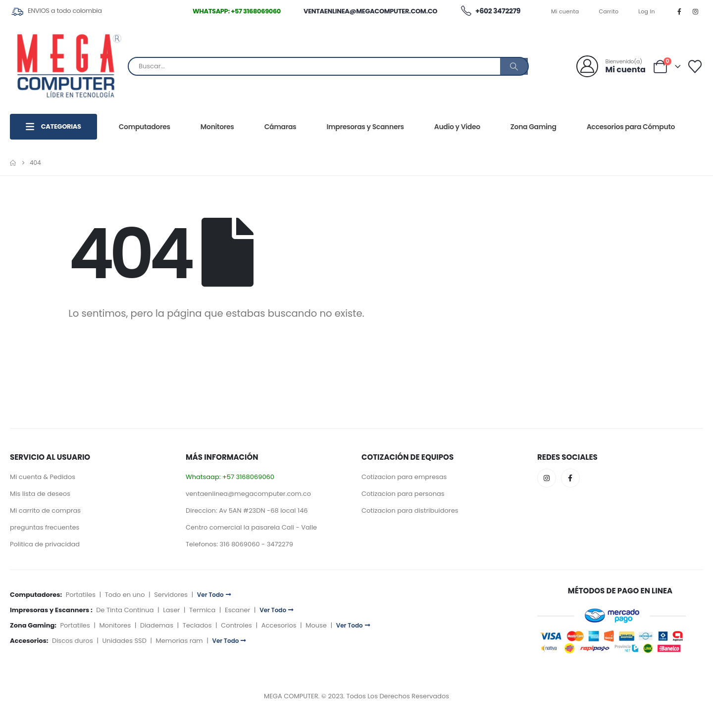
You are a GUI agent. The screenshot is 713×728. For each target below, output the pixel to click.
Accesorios (279, 625)
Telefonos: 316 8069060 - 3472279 (239, 544)
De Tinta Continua (125, 610)
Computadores (145, 127)
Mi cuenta (565, 11)
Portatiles (81, 595)
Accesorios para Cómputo (631, 127)
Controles (236, 625)
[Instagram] (696, 11)
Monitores (217, 127)
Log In (647, 11)
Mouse (316, 625)
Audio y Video (457, 127)
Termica (202, 610)
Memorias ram (179, 641)
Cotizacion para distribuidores (410, 510)
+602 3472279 (490, 11)
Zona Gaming (534, 127)
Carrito (609, 11)
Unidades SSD (124, 641)
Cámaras (280, 127)
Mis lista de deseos (40, 494)
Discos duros (73, 641)
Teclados (197, 625)
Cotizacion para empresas (404, 477)
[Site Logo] (69, 67)
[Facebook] (679, 11)
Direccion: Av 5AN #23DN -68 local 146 (247, 510)
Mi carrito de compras (45, 510)
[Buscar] (514, 66)
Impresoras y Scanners (365, 127)
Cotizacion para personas (403, 494)
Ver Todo (214, 595)
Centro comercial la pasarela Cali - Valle (251, 527)
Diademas (157, 625)
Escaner (237, 610)
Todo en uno (125, 595)
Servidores (171, 595)
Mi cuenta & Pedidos (43, 477)
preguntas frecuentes (45, 527)
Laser (171, 610)
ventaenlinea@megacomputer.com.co (370, 11)
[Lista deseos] (695, 67)
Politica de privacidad (45, 544)
